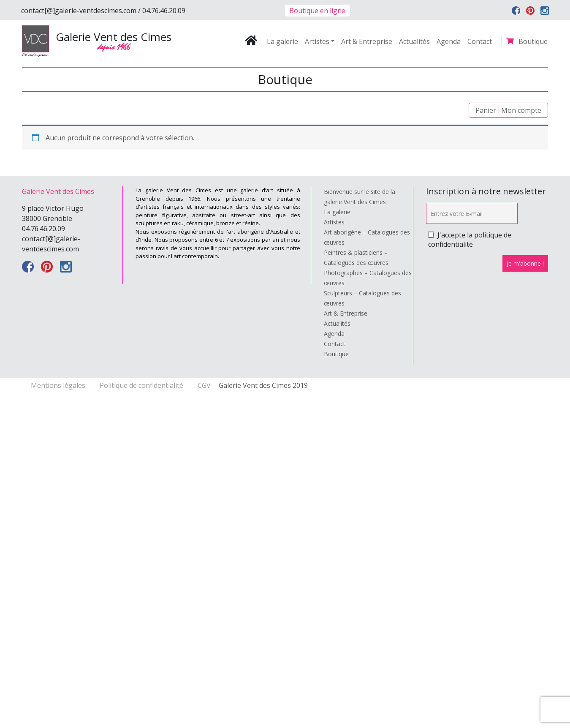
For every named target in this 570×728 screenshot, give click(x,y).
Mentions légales (59, 385)
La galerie (282, 41)
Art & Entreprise (367, 41)
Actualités (414, 41)
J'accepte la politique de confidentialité (470, 240)
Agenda (449, 41)
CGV (204, 385)
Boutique (533, 41)
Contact (480, 41)
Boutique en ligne (317, 11)
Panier (486, 110)
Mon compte (521, 110)
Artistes (317, 41)
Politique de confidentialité (142, 385)
